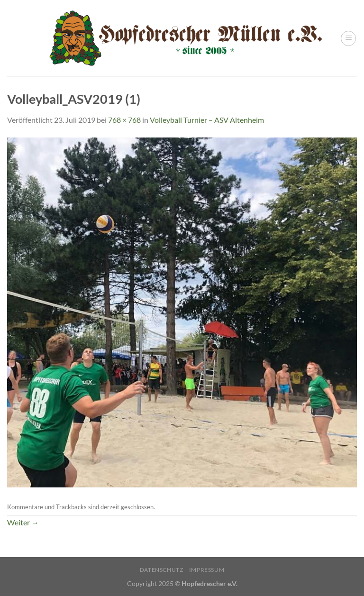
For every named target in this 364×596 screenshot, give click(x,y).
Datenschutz (162, 570)
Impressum (207, 570)
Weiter (23, 522)
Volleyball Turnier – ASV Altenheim (207, 120)
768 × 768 (124, 120)
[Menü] (348, 38)
